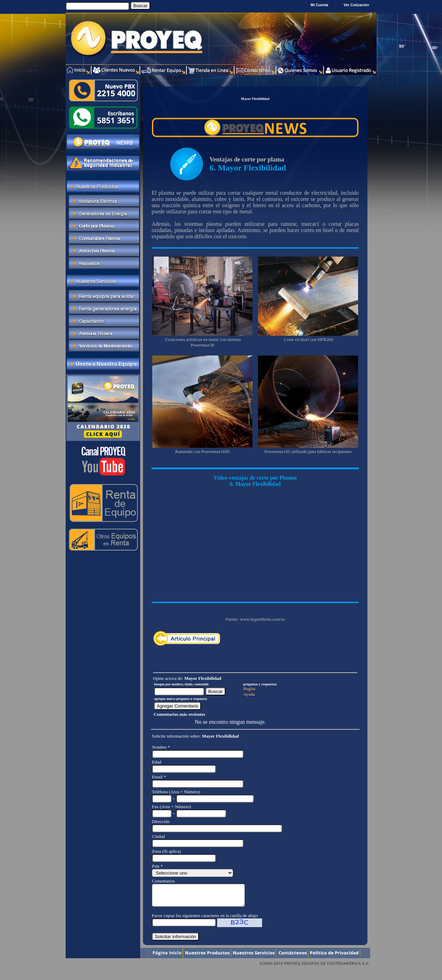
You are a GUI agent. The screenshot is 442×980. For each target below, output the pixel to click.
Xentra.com (362, 976)
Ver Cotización (357, 5)
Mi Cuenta (320, 5)
